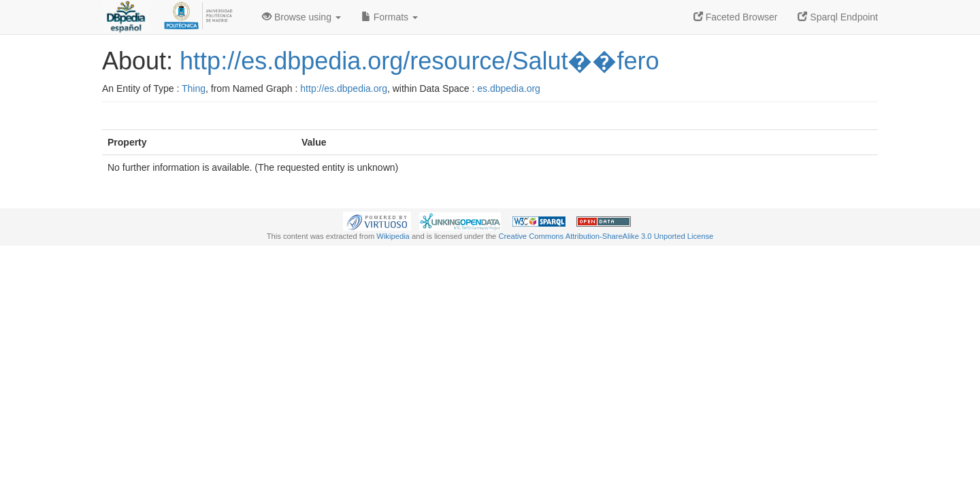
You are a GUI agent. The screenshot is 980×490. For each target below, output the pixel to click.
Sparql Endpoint (838, 17)
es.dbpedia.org (509, 88)
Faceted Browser (736, 17)
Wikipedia (393, 236)
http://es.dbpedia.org (344, 88)
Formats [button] (390, 17)
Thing (194, 88)
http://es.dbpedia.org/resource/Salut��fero (419, 61)
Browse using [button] (301, 17)
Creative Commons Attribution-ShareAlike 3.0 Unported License (606, 236)
